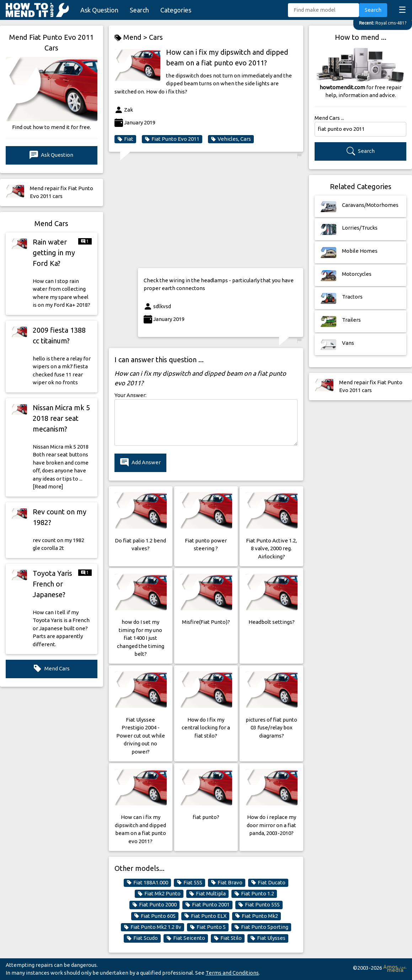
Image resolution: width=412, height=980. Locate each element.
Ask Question (99, 10)
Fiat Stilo (228, 938)
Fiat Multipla (207, 894)
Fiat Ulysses (268, 938)
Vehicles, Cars (231, 139)
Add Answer (140, 463)
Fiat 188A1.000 (147, 883)
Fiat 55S (189, 883)
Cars (156, 37)
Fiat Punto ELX (205, 916)
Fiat (125, 139)
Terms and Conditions (232, 973)
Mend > (132, 38)
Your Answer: (130, 395)
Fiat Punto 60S (155, 916)
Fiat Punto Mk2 (256, 916)
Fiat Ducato (268, 883)
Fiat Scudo (142, 938)
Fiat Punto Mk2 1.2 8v (153, 927)
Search (139, 10)
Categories (176, 10)
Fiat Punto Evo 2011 (172, 139)
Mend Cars (51, 669)
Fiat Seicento (186, 938)
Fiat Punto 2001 (207, 905)
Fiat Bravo (227, 883)
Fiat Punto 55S (259, 905)
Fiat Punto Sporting (261, 927)
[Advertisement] (221, 212)
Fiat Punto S (208, 927)
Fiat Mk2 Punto (159, 894)
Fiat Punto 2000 (154, 905)
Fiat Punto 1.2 (254, 894)
